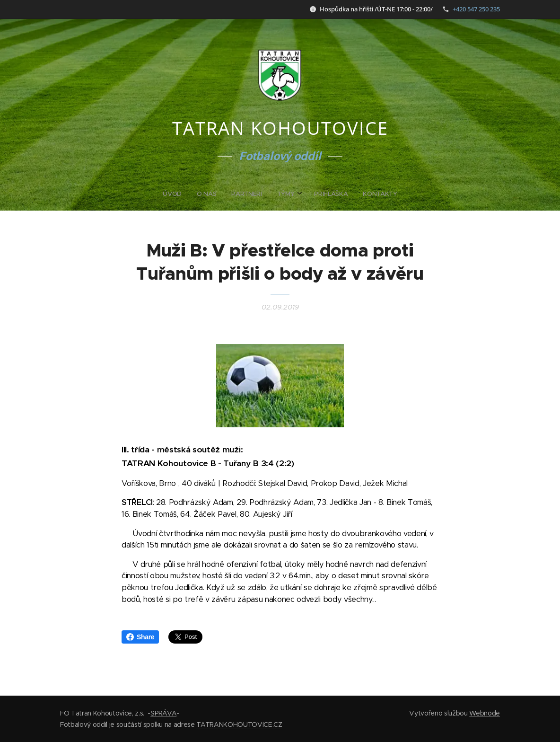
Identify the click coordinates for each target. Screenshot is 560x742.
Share (140, 637)
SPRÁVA (163, 713)
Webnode (485, 713)
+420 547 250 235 (476, 9)
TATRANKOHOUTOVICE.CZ (239, 724)
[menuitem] (244, 194)
